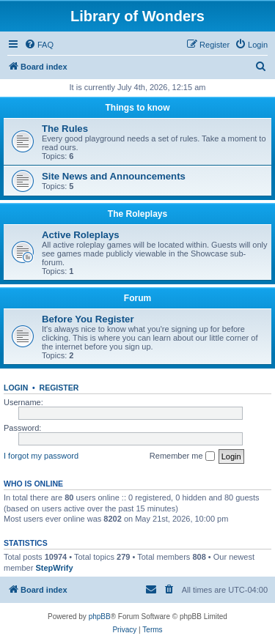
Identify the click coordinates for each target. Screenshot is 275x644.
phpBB (100, 617)
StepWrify (54, 568)
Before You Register (88, 319)
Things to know (138, 108)
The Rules (65, 129)
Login (16, 388)
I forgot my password (41, 456)
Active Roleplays (81, 235)
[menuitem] (39, 45)
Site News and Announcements (114, 176)
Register (59, 388)
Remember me (182, 456)
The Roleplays (137, 214)
